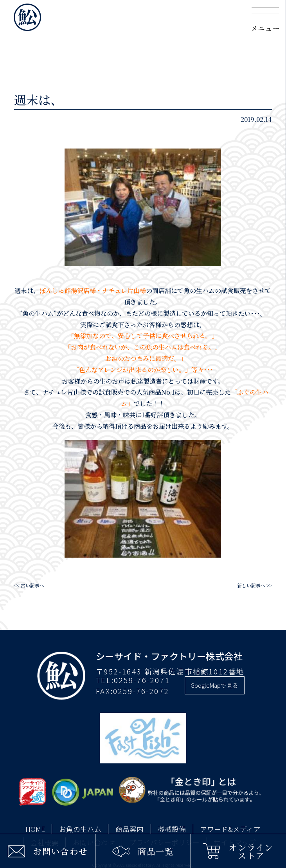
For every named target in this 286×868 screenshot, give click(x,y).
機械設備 (172, 829)
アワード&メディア (230, 829)
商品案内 (130, 829)
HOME (35, 829)
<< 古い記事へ (29, 585)
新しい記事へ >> (255, 585)
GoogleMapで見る (214, 685)
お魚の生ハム (80, 829)
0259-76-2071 (142, 680)
